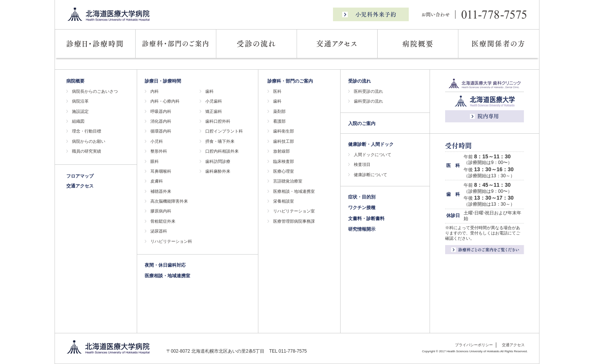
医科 (277, 91)
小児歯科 (214, 101)
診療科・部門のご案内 (290, 81)
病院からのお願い (89, 141)
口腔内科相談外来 (222, 151)
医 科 (453, 166)
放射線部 (281, 151)
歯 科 (453, 194)
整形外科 (159, 151)
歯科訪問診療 (218, 161)
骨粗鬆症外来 (163, 221)
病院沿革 (80, 101)
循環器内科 (161, 131)
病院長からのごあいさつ (95, 91)
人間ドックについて (373, 155)
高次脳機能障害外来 (169, 201)
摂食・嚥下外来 (220, 141)
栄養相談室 (284, 201)
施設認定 (80, 111)
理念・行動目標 (87, 131)
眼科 (155, 161)
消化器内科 (161, 121)
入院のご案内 (362, 123)
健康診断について (370, 175)
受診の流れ (360, 81)
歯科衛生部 (284, 131)
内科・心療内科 (165, 101)
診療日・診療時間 (163, 81)
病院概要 (75, 81)
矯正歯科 (214, 111)
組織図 (78, 121)
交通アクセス (80, 186)
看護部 (279, 121)
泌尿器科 (159, 231)
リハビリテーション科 (171, 241)
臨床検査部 (284, 161)
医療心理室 (284, 171)
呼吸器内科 (161, 111)
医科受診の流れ (368, 91)
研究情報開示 (362, 229)
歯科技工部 (284, 141)
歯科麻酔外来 (218, 171)
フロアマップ (80, 176)
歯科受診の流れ (368, 101)
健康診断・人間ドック (371, 144)
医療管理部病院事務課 (294, 221)
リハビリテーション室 (294, 211)
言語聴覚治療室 (288, 181)
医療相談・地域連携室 (167, 276)
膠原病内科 (161, 211)
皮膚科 (157, 181)
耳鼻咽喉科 (161, 171)
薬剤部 (279, 111)
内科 (155, 91)
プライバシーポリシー (474, 345)
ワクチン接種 (362, 208)
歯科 (209, 91)
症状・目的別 (362, 197)
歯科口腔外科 (218, 121)
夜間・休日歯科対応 (165, 265)
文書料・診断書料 (366, 219)
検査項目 (362, 164)
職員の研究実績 (87, 151)
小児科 (157, 141)
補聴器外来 (161, 191)
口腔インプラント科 (224, 131)
